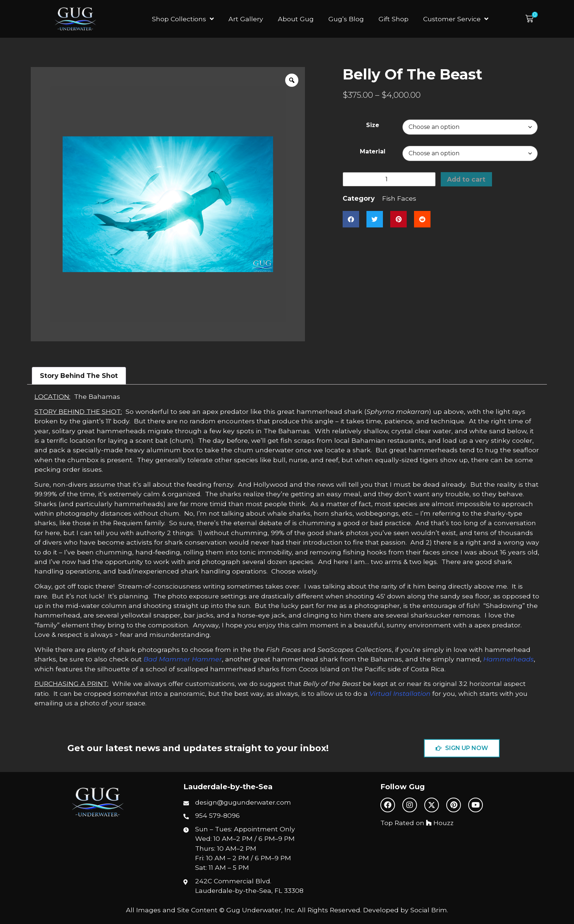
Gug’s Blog (346, 19)
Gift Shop (394, 19)
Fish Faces (399, 199)
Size (373, 125)
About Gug (296, 19)
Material (373, 152)
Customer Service (456, 19)
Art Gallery (246, 19)
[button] (532, 19)
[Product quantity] (389, 179)
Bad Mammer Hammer (183, 659)
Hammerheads (508, 659)
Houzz (440, 823)
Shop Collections (183, 19)
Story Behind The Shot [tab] (79, 376)
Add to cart (467, 179)
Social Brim (429, 910)
